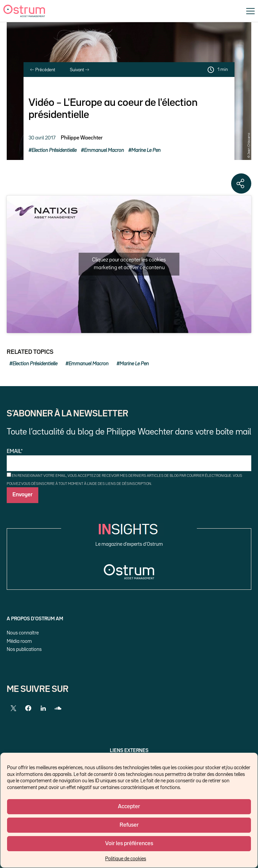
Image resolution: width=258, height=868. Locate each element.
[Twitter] (13, 708)
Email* (129, 460)
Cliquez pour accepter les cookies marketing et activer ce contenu (129, 264)
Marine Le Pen (146, 150)
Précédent (43, 70)
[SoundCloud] (58, 708)
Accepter (129, 807)
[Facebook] (28, 708)
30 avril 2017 (42, 138)
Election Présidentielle (54, 150)
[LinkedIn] (43, 708)
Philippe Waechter (82, 138)
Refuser (129, 825)
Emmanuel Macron (104, 150)
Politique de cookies (126, 859)
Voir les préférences (129, 844)
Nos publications (24, 649)
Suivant (79, 70)
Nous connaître (23, 633)
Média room (19, 641)
